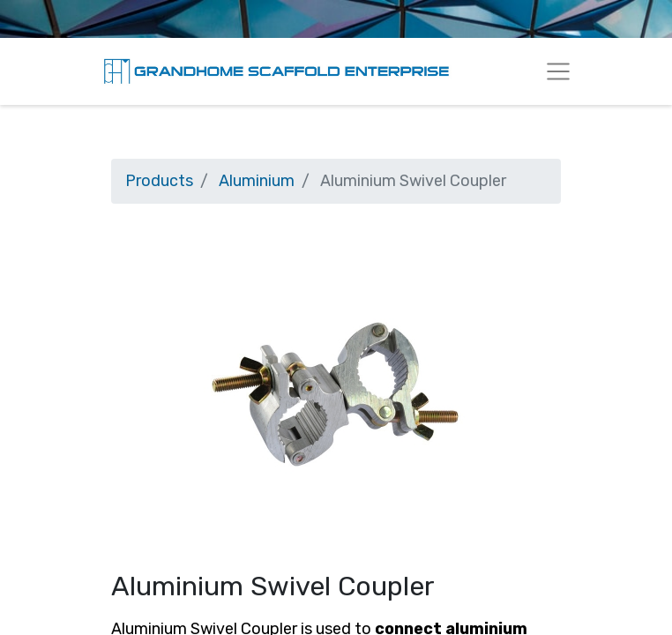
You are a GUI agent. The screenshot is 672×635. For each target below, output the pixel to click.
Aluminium (257, 181)
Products (159, 181)
